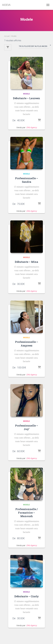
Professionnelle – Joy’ (27, 427)
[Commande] (34, 47)
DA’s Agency (32, 127)
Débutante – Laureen (26, 98)
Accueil (7, 36)
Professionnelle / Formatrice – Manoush (26, 513)
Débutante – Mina (26, 262)
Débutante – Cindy (27, 596)
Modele (26, 94)
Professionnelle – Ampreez (27, 344)
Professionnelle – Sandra (27, 180)
